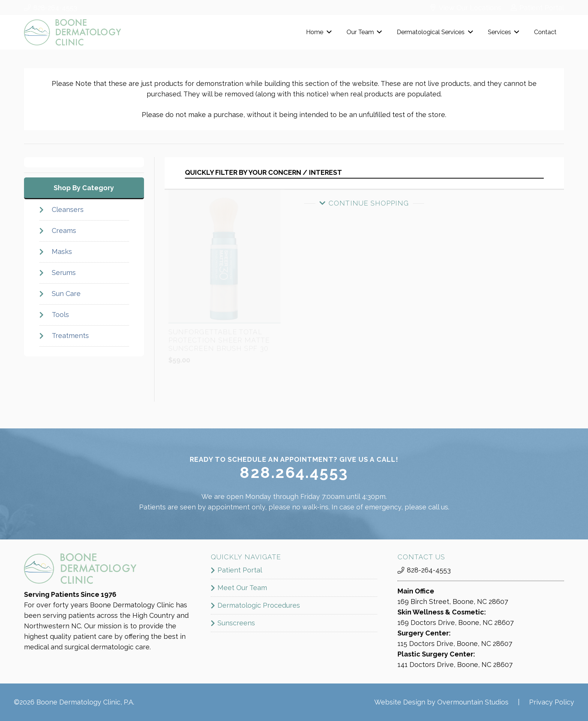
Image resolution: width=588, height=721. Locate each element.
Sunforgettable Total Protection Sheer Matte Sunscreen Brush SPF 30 (219, 371)
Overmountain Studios (473, 702)
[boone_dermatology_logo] (73, 32)
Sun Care (66, 294)
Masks (61, 252)
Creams (64, 231)
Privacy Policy (552, 702)
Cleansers (67, 210)
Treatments (70, 336)
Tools (60, 315)
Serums (63, 273)
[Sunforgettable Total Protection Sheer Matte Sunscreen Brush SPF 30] (224, 226)
